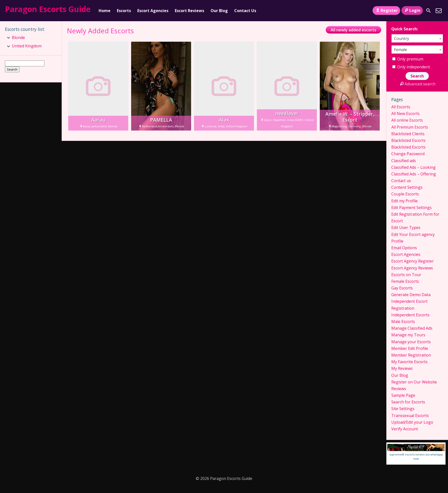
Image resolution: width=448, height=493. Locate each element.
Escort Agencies (153, 11)
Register (386, 10)
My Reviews (402, 368)
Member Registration (411, 355)
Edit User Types (406, 228)
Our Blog (219, 11)
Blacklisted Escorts (408, 140)
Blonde (18, 38)
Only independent (411, 67)
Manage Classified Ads (412, 328)
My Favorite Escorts (409, 362)
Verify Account (405, 429)
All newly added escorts (353, 30)
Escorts (124, 11)
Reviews (399, 389)
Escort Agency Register (412, 261)
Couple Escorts (405, 194)
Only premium (408, 59)
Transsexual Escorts (410, 416)
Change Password (408, 154)
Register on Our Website (414, 382)
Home (105, 11)
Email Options (404, 248)
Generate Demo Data (411, 295)
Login (412, 10)
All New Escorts (405, 114)
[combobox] (417, 38)
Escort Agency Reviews (412, 268)
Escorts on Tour (406, 275)
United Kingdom (27, 46)
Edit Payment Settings (412, 208)
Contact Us (245, 11)
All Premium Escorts (410, 127)
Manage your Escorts (411, 342)
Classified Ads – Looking (413, 167)
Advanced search (417, 84)
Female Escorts (405, 281)
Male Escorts (403, 322)
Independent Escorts (410, 315)
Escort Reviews (189, 11)
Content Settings (407, 187)
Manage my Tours (408, 335)
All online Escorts (407, 120)
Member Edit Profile (410, 348)
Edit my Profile (404, 201)
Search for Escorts (408, 402)
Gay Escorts (402, 288)
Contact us (401, 181)
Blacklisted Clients (408, 134)
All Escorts (401, 107)
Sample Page (403, 395)
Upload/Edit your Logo (412, 422)
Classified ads (404, 161)
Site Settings (403, 409)
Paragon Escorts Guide (48, 9)
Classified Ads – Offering (414, 174)
